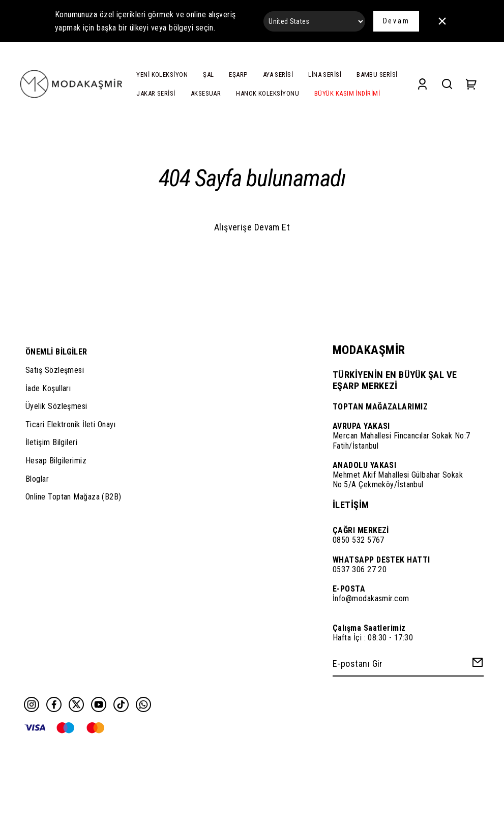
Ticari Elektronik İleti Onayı (70, 424)
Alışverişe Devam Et (252, 227)
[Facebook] (54, 704)
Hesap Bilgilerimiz (56, 461)
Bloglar (37, 479)
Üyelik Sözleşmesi (56, 406)
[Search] (447, 84)
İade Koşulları (48, 388)
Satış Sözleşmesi (55, 370)
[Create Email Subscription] (476, 665)
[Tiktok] (121, 704)
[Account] (422, 84)
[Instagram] (32, 704)
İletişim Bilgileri (51, 442)
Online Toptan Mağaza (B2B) (73, 497)
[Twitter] (76, 704)
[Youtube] (99, 704)
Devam (396, 21)
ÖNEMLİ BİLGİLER (56, 352)
